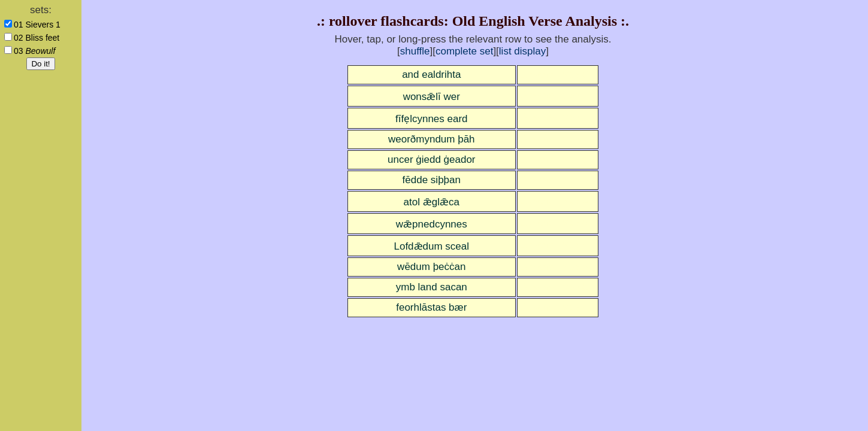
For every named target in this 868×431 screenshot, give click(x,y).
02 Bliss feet (37, 38)
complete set (464, 51)
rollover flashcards (386, 21)
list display (522, 51)
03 (34, 51)
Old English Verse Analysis (535, 21)
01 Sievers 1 (37, 25)
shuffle (415, 51)
